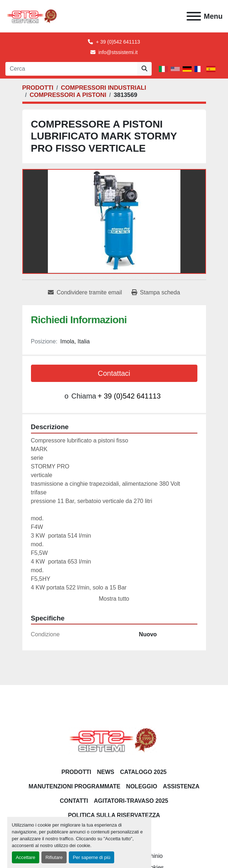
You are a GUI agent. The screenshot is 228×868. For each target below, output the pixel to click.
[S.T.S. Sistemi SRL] (114, 740)
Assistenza (181, 786)
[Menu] (194, 16)
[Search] (71, 69)
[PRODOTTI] (38, 88)
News (106, 772)
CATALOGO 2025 (143, 772)
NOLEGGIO (142, 786)
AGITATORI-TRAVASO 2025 (131, 801)
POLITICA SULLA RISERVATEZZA (114, 815)
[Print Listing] (156, 293)
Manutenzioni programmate (74, 786)
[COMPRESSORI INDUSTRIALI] (104, 88)
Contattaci (114, 373)
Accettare (26, 857)
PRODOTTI (77, 772)
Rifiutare (54, 857)
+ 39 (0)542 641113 (118, 42)
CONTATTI (74, 801)
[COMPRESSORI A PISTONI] (68, 95)
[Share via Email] (85, 293)
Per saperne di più (91, 857)
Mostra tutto (114, 599)
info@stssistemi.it (118, 52)
